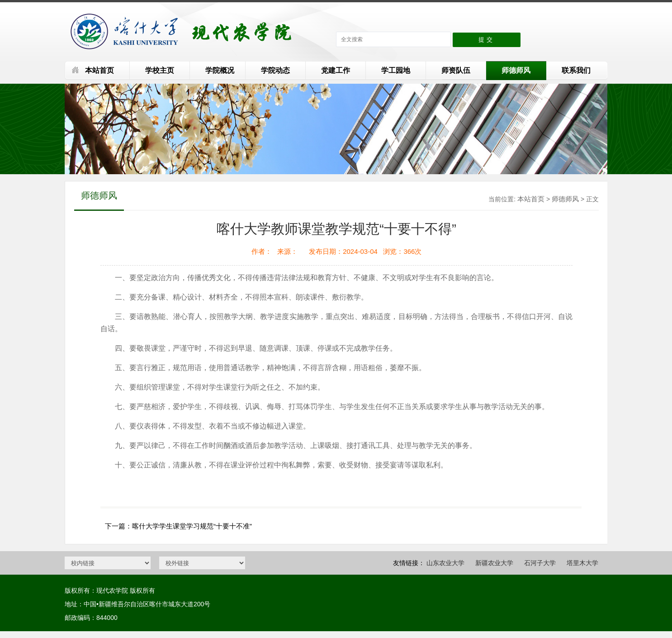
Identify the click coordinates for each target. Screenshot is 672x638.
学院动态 (275, 70)
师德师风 (516, 70)
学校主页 (160, 70)
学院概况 (220, 70)
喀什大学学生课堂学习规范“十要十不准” (192, 526)
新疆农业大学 (494, 563)
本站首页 (99, 70)
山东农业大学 (445, 563)
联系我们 (576, 70)
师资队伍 (456, 70)
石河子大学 (540, 563)
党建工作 (336, 70)
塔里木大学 (582, 563)
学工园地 (396, 70)
